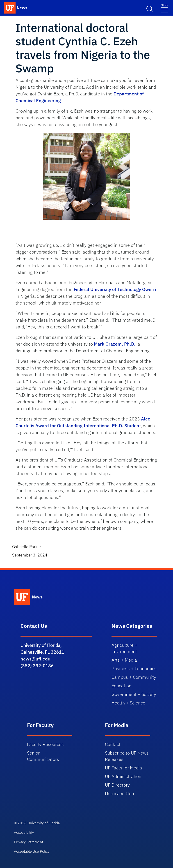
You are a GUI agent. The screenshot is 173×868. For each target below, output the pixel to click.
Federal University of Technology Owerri (115, 289)
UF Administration (123, 776)
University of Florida (44, 823)
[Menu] (164, 8)
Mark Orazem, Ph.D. (115, 344)
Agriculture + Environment (124, 648)
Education (121, 686)
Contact (113, 744)
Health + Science (128, 703)
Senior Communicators (43, 756)
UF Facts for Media (124, 768)
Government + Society (134, 694)
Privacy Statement (28, 842)
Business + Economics (134, 668)
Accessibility (24, 832)
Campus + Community (134, 677)
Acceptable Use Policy (32, 851)
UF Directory (117, 785)
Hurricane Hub (119, 793)
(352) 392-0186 (37, 666)
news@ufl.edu (35, 659)
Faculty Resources (45, 744)
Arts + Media (124, 660)
